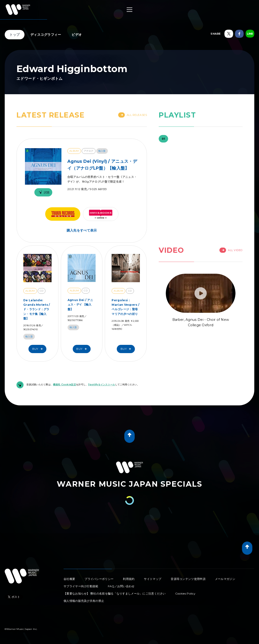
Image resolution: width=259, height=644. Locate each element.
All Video (231, 250)
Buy (39, 349)
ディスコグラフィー (46, 35)
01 (163, 139)
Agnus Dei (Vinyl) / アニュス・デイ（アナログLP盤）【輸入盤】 (102, 165)
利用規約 (129, 579)
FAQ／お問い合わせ (121, 586)
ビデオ (77, 35)
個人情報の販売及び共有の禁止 (84, 601)
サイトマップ (153, 579)
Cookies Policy (185, 593)
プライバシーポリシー (99, 579)
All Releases (133, 115)
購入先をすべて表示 (82, 230)
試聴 (43, 192)
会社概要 (69, 579)
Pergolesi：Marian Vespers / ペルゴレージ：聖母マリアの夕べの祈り (125, 307)
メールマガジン (225, 579)
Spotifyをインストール (101, 385)
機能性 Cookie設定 (65, 385)
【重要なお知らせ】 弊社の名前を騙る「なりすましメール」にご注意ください (115, 593)
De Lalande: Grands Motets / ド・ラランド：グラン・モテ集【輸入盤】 (37, 309)
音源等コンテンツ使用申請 (188, 579)
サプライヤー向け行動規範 (81, 586)
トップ (15, 35)
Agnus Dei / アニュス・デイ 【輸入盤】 (80, 304)
